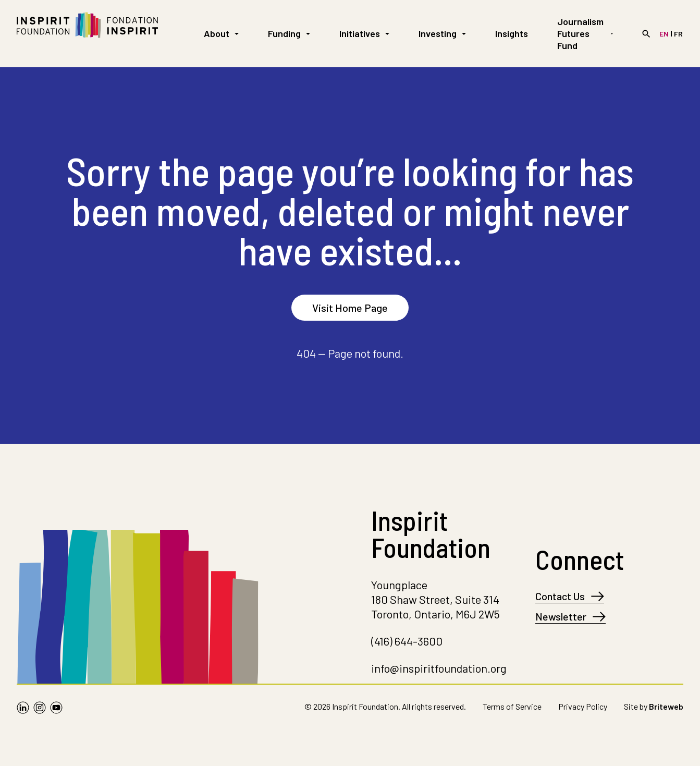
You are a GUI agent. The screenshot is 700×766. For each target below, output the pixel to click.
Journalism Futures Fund (585, 33)
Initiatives (364, 33)
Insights (512, 33)
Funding (289, 33)
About (221, 33)
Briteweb (666, 706)
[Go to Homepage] (87, 34)
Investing (442, 33)
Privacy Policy (583, 706)
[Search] (646, 34)
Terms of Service (512, 706)
